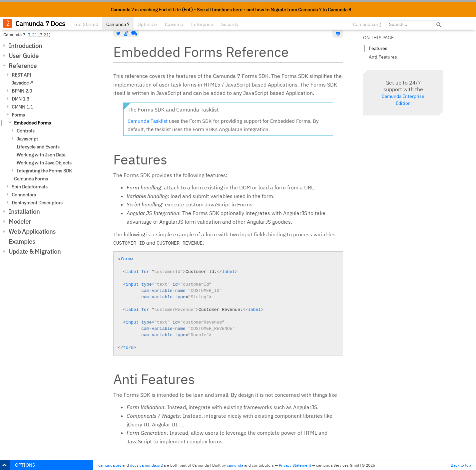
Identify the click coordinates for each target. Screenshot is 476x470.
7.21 (33, 35)
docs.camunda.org (146, 465)
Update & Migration (35, 251)
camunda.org (110, 465)
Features (378, 48)
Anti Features (383, 57)
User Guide (24, 56)
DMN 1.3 (20, 99)
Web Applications (32, 232)
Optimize (147, 24)
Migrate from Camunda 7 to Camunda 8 (311, 10)
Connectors (24, 195)
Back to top (461, 465)
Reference (23, 66)
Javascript (27, 139)
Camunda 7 (118, 24)
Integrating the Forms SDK (44, 171)
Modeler (20, 222)
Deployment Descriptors (37, 203)
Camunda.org (367, 24)
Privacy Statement (295, 465)
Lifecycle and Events (38, 147)
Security (230, 24)
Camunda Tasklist (148, 121)
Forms (18, 115)
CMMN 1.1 (22, 107)
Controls (26, 131)
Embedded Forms (32, 123)
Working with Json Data (41, 155)
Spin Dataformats (30, 187)
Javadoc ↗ (22, 83)
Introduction (25, 46)
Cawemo (174, 24)
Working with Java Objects (44, 163)
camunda (235, 465)
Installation (24, 212)
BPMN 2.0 (22, 91)
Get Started (86, 24)
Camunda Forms (31, 179)
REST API (21, 75)
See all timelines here (220, 10)
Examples (22, 241)
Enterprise (202, 24)
